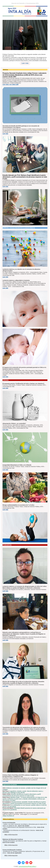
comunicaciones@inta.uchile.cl (27, 866)
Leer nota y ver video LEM (11, 84)
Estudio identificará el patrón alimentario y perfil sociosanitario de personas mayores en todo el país (22, 795)
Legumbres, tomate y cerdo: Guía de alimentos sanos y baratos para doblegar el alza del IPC (23, 792)
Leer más (25, 63)
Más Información (11, 835)
